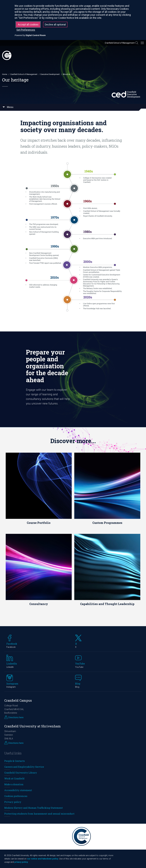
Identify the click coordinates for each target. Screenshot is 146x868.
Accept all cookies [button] (28, 25)
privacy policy (21, 862)
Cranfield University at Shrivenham (33, 726)
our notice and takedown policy (43, 859)
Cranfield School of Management (120, 43)
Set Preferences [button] (26, 30)
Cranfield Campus (18, 700)
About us (67, 74)
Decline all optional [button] (55, 25)
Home (5, 74)
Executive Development (50, 74)
